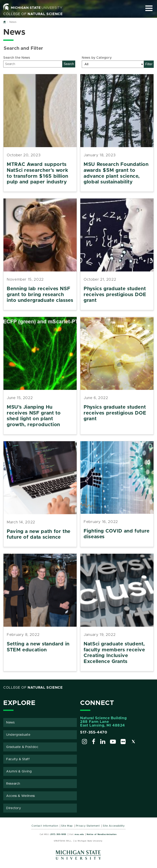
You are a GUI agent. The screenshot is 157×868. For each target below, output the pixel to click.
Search (69, 64)
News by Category (97, 58)
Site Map (67, 826)
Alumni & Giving (19, 771)
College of (33, 14)
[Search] (33, 64)
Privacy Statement (88, 826)
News (10, 722)
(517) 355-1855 (58, 834)
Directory (14, 808)
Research (13, 784)
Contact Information (45, 826)
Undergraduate (18, 735)
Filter (149, 64)
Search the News (17, 58)
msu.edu (79, 834)
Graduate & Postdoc (22, 747)
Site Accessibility (114, 826)
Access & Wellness (21, 796)
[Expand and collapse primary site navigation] (149, 8)
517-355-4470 (94, 732)
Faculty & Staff (18, 759)
